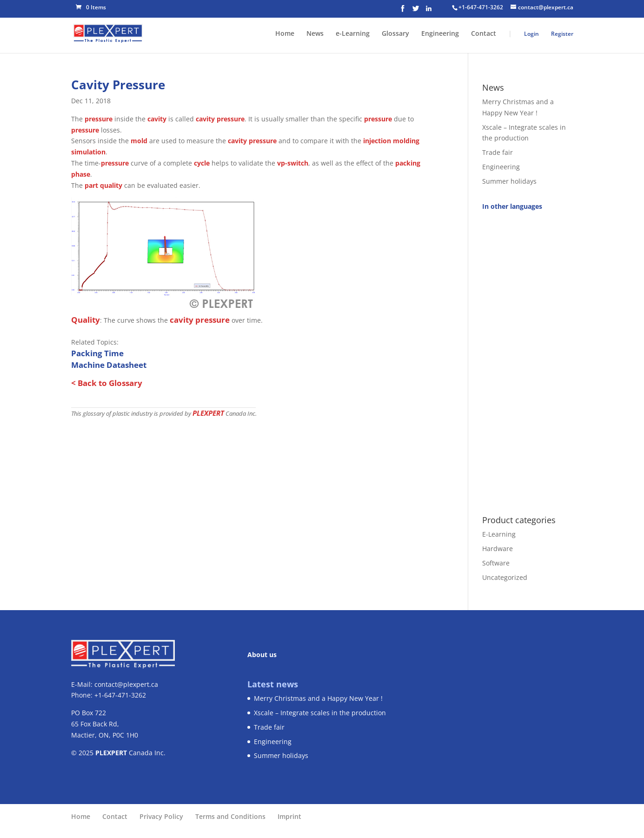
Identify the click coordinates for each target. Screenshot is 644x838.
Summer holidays (509, 181)
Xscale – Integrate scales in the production (320, 713)
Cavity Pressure (118, 85)
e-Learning (353, 34)
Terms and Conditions (230, 816)
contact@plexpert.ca (126, 684)
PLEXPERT (208, 413)
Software (496, 563)
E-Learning (499, 534)
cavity (157, 119)
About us (262, 655)
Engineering (440, 34)
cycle (202, 163)
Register (562, 34)
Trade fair (498, 152)
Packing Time (97, 353)
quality (111, 185)
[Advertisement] (528, 358)
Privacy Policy (161, 816)
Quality (86, 320)
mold (139, 141)
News (315, 34)
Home (285, 34)
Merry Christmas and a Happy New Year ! (318, 698)
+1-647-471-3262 (481, 7)
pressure (99, 119)
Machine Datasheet (109, 365)
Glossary (395, 34)
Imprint (289, 816)
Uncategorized (505, 577)
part (91, 185)
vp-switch (293, 163)
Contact (484, 34)
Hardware (498, 549)
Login (531, 34)
